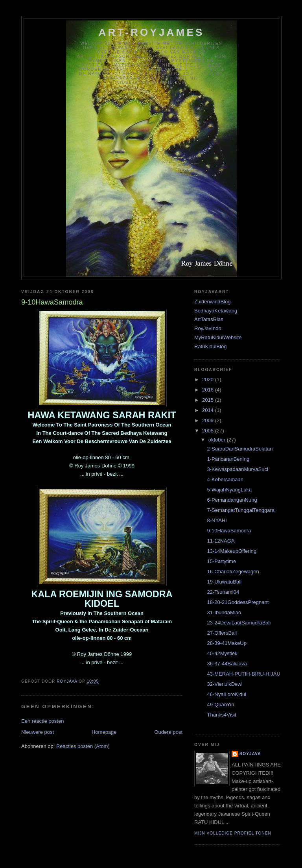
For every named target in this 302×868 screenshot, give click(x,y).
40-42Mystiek (222, 653)
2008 (209, 431)
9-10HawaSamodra (229, 531)
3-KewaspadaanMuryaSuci (237, 469)
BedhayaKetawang (216, 311)
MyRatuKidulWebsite (218, 337)
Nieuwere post (38, 732)
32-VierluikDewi (225, 684)
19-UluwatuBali (224, 582)
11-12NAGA (221, 541)
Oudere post (168, 732)
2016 (209, 390)
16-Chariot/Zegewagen (233, 572)
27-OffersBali (222, 633)
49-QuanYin (220, 705)
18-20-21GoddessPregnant (238, 602)
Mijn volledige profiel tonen (233, 833)
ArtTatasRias (209, 319)
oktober (218, 440)
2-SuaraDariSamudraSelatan (240, 449)
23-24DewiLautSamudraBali (239, 623)
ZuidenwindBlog (213, 302)
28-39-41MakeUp (226, 643)
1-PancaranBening (228, 459)
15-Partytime (221, 561)
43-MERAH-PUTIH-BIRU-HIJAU (243, 674)
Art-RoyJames (152, 32)
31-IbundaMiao (224, 612)
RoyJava (250, 754)
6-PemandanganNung (232, 500)
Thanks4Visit (221, 715)
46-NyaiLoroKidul (226, 694)
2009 (209, 420)
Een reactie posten (42, 721)
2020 (209, 380)
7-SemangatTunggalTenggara (241, 510)
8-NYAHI (217, 520)
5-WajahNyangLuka (229, 490)
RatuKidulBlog (210, 346)
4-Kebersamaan (225, 479)
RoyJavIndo (208, 328)
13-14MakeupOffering (232, 551)
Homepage (104, 732)
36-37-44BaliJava (227, 664)
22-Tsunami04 (223, 592)
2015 (209, 400)
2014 (209, 410)
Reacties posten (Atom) (83, 746)
